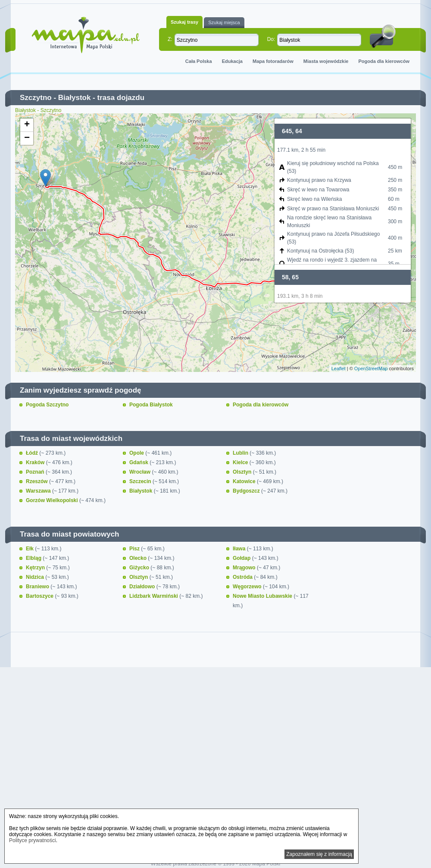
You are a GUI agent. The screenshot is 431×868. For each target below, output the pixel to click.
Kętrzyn (36, 568)
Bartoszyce (40, 596)
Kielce (241, 462)
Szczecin (141, 481)
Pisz (135, 549)
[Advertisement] (215, 744)
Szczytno (36, 98)
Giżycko (140, 568)
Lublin (241, 453)
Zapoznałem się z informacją (319, 854)
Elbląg (34, 558)
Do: (271, 39)
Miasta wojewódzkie (326, 61)
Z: (170, 39)
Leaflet (339, 368)
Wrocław (141, 472)
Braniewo (38, 587)
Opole (137, 453)
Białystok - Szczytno (38, 110)
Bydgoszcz (247, 491)
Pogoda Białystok (151, 405)
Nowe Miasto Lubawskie (263, 596)
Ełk (30, 549)
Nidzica (36, 577)
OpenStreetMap (371, 368)
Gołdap (242, 558)
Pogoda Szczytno (47, 405)
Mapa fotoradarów (273, 61)
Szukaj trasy (184, 22)
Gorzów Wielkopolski (53, 500)
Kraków (36, 462)
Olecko (139, 558)
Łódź (33, 453)
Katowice (245, 481)
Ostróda (243, 577)
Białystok (75, 98)
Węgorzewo (248, 587)
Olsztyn (243, 472)
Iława (240, 549)
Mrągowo (245, 568)
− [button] (27, 138)
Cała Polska (199, 61)
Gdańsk (139, 462)
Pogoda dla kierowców (384, 61)
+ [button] (27, 125)
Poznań (36, 472)
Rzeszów (37, 481)
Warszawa (39, 491)
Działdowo (143, 587)
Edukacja (232, 61)
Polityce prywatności (33, 840)
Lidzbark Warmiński (154, 596)
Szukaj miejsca (224, 22)
